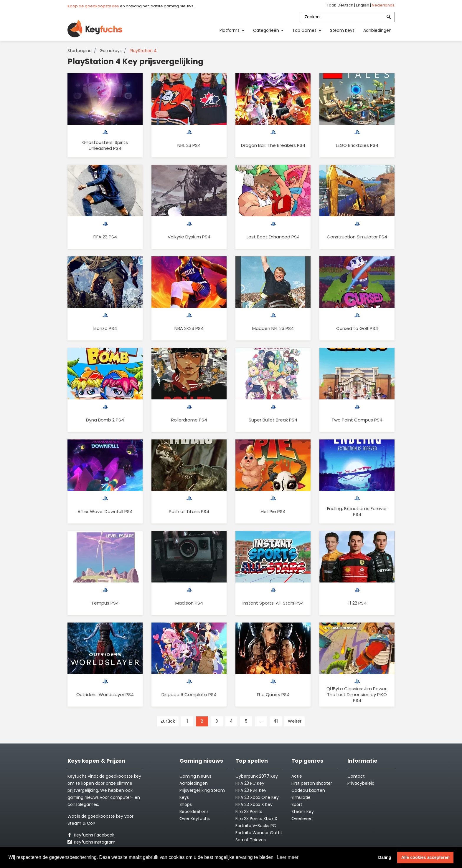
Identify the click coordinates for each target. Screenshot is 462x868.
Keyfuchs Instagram (91, 842)
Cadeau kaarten (308, 790)
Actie (297, 776)
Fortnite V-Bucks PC (256, 826)
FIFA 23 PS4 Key (251, 790)
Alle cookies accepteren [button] (425, 857)
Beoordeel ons (194, 811)
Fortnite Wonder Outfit (259, 833)
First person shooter (312, 783)
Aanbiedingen (377, 30)
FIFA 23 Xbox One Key (257, 797)
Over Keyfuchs (195, 819)
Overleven (302, 819)
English (363, 5)
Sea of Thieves (251, 840)
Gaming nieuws (195, 776)
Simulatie (301, 797)
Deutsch (346, 5)
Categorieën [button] (267, 30)
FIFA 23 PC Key (250, 783)
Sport (297, 804)
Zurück (168, 721)
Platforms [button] (230, 30)
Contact (356, 776)
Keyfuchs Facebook (91, 835)
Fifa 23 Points (249, 811)
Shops (186, 804)
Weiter (295, 721)
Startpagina (80, 51)
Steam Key (303, 811)
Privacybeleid (361, 783)
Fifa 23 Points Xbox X (256, 819)
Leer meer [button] (288, 857)
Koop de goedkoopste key (93, 6)
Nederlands (383, 5)
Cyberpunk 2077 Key (257, 776)
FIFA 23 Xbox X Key (254, 804)
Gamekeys (111, 51)
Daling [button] (385, 857)
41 (276, 721)
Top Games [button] (305, 30)
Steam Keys (342, 30)
